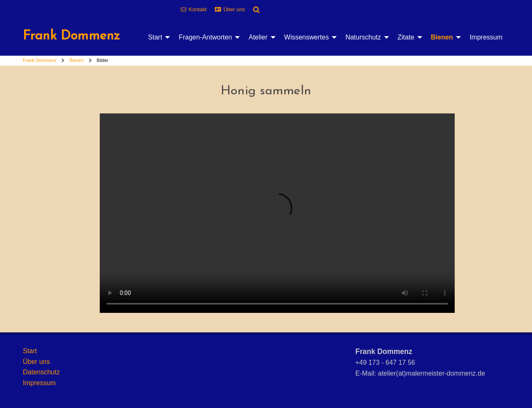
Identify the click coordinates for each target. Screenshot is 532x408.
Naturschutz (363, 37)
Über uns (234, 9)
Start (155, 37)
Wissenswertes (307, 37)
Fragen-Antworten (205, 37)
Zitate (406, 37)
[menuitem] (157, 37)
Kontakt (198, 9)
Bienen (442, 37)
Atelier (258, 37)
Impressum (486, 37)
